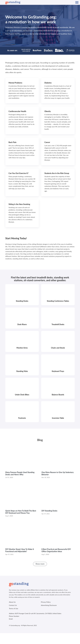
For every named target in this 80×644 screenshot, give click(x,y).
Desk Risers (22, 324)
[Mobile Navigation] (77, 2)
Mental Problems (15, 83)
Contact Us (13, 605)
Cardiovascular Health (17, 111)
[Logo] (13, 3)
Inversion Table (58, 418)
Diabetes (48, 83)
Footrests (22, 418)
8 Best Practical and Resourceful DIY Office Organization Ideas (56, 550)
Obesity (48, 111)
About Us (12, 602)
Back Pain (12, 142)
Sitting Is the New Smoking (19, 204)
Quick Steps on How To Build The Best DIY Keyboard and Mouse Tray (21, 512)
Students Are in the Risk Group (57, 173)
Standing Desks (22, 301)
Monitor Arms (22, 348)
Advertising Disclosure (49, 605)
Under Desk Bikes (22, 395)
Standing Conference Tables (58, 301)
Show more (40, 564)
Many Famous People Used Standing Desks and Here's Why (20, 473)
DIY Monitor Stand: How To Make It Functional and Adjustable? (20, 550)
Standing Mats (22, 371)
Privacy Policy (46, 602)
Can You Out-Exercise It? (18, 173)
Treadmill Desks (58, 324)
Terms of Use (14, 608)
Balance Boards (58, 395)
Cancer (47, 142)
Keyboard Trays (58, 371)
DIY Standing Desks (49, 511)
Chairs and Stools (58, 348)
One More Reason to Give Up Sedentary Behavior (58, 473)
